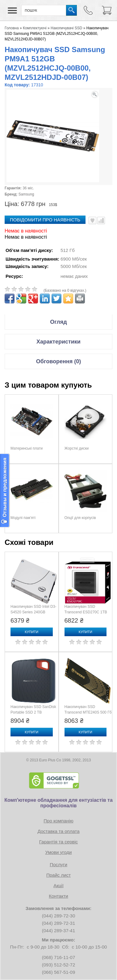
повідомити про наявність (45, 220)
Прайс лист (59, 875)
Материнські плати (27, 448)
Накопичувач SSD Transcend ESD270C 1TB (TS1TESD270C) (86, 612)
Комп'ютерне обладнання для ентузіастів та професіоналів (59, 803)
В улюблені (92, 220)
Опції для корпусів (80, 518)
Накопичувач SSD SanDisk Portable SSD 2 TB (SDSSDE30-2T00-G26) (33, 712)
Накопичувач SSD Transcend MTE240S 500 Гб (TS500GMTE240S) (88, 712)
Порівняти (101, 220)
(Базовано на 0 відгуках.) (65, 290)
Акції (59, 885)
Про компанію (58, 821)
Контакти (58, 896)
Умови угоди (59, 852)
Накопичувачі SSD (66, 28)
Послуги (59, 865)
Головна (12, 28)
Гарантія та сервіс (59, 842)
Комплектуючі (35, 28)
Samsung (26, 194)
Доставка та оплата (58, 831)
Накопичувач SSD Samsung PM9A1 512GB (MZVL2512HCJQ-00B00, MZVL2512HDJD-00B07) (57, 34)
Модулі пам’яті (23, 518)
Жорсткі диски (77, 448)
